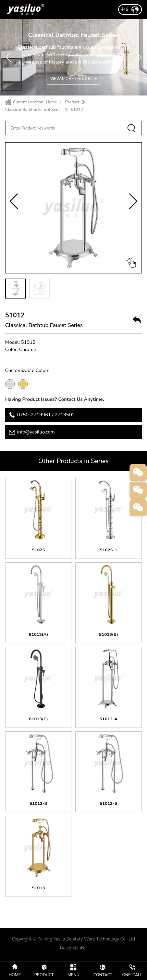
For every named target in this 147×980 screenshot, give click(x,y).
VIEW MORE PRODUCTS (74, 79)
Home (51, 102)
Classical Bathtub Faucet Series (34, 110)
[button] (8, 57)
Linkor (81, 948)
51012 (77, 110)
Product (72, 102)
